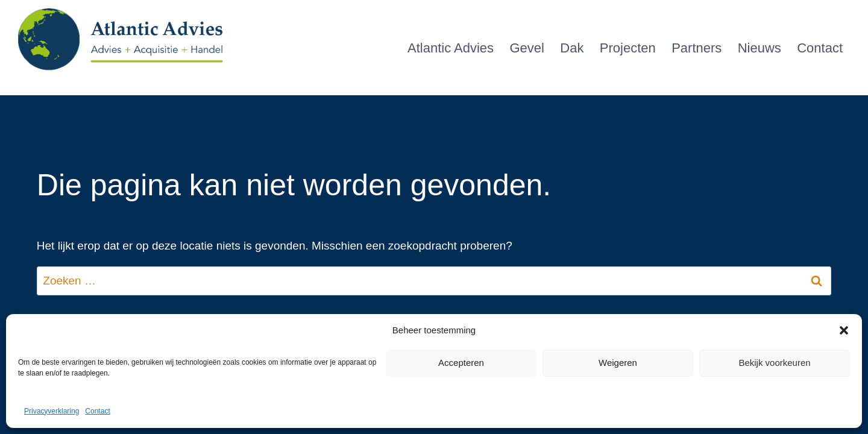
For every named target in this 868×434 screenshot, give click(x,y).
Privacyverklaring (52, 411)
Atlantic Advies (451, 48)
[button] (844, 330)
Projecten (628, 48)
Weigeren (618, 363)
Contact (97, 411)
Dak (572, 48)
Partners (697, 48)
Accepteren (461, 363)
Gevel (527, 48)
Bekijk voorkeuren (774, 363)
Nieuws (759, 48)
